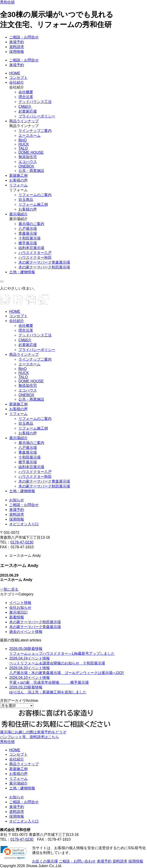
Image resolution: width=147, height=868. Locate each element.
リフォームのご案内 (35, 195)
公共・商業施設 (31, 171)
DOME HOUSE (31, 152)
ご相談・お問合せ (24, 37)
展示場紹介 (18, 214)
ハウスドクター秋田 (35, 258)
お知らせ (17, 500)
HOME (15, 73)
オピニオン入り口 (24, 524)
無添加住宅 (28, 157)
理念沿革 (26, 97)
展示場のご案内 (31, 224)
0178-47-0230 (22, 542)
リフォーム (18, 185)
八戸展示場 (28, 229)
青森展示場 (28, 233)
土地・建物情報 (22, 272)
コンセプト (18, 78)
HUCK (24, 144)
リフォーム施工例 (33, 204)
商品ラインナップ (24, 121)
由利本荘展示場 (31, 248)
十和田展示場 (29, 238)
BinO (23, 140)
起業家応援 (28, 111)
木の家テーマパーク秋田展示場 (44, 267)
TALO (23, 148)
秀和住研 (7, 2)
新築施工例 (18, 175)
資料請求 (17, 47)
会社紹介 (17, 82)
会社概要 (26, 92)
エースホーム (29, 135)
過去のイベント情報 (26, 632)
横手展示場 (28, 243)
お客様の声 (18, 180)
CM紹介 (25, 107)
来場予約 (17, 42)
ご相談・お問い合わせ (77, 861)
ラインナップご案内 (35, 131)
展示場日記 (18, 612)
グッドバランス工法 (35, 102)
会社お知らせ (20, 608)
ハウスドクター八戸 (35, 253)
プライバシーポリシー (37, 116)
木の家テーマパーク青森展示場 (44, 262)
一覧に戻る (9, 589)
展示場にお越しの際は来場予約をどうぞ (33, 732)
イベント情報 (20, 603)
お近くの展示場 (45, 861)
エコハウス (28, 162)
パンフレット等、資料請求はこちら (29, 737)
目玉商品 (26, 200)
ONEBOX (26, 166)
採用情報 (17, 52)
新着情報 (17, 617)
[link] (14, 853)
